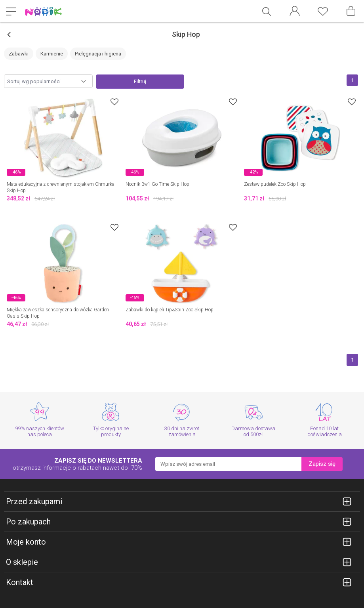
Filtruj (140, 81)
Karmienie (52, 54)
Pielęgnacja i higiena (98, 54)
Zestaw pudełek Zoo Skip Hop (275, 184)
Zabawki (19, 54)
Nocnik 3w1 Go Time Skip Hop (157, 184)
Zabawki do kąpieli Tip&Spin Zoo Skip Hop (170, 310)
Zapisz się (322, 464)
